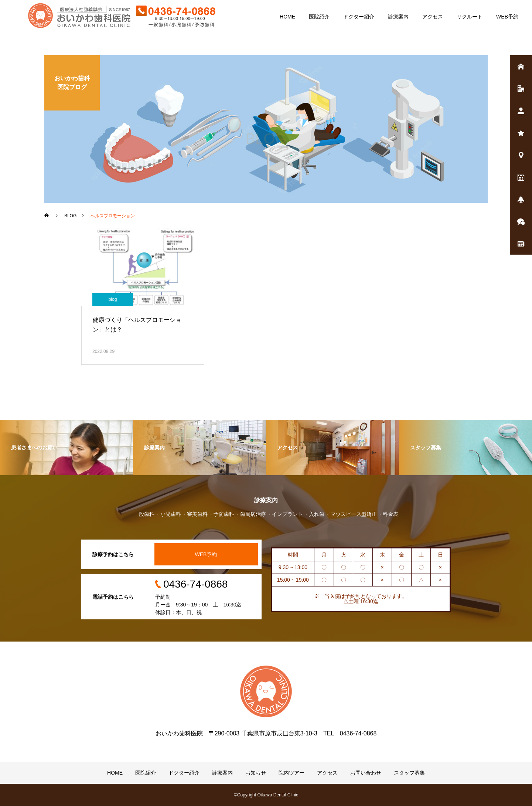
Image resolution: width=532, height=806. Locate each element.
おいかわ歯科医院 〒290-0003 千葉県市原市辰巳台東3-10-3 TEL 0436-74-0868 (266, 733)
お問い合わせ (366, 773)
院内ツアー (291, 773)
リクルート (470, 17)
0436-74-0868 (195, 584)
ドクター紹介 (359, 17)
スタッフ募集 (409, 773)
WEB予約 (507, 17)
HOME (287, 17)
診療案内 (398, 17)
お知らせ (256, 773)
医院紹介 (319, 17)
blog (113, 299)
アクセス (433, 17)
